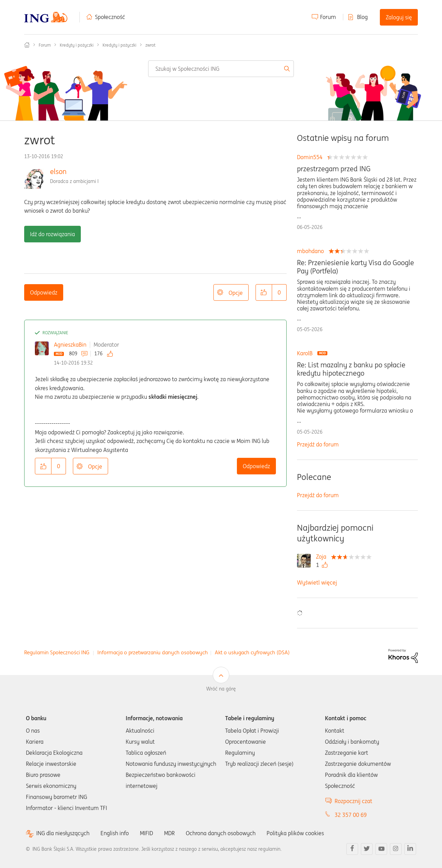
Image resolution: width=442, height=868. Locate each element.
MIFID (146, 833)
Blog (362, 17)
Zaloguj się (399, 17)
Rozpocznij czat (353, 801)
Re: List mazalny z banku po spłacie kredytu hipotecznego (351, 369)
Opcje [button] (236, 293)
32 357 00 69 (351, 815)
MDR (169, 833)
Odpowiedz (44, 292)
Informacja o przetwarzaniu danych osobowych (153, 652)
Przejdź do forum (318, 444)
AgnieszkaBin (70, 345)
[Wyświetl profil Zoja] (323, 557)
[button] (264, 292)
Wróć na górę (221, 689)
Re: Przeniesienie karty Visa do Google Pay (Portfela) (355, 267)
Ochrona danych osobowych (221, 833)
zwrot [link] (150, 45)
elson (58, 171)
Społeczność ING (27, 45)
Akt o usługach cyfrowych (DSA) (252, 652)
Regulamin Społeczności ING (57, 652)
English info (115, 833)
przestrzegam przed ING (334, 169)
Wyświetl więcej (317, 582)
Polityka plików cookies (295, 833)
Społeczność (110, 17)
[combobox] (221, 69)
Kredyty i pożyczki (77, 45)
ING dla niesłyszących (63, 833)
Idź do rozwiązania (52, 234)
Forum (328, 17)
